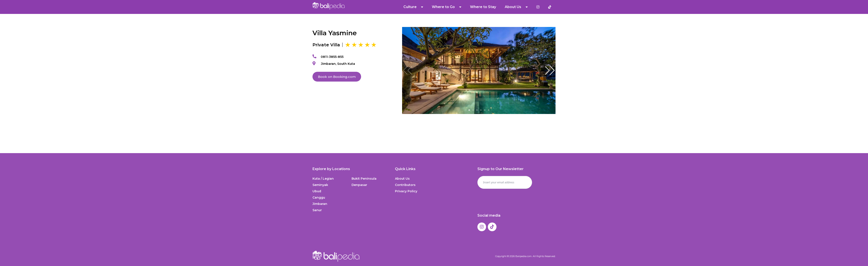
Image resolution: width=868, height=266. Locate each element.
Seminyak (320, 185)
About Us (516, 7)
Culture (413, 7)
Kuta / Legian (323, 179)
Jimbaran (320, 204)
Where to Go (447, 7)
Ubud (317, 191)
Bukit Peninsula (364, 179)
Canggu (319, 197)
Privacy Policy (406, 191)
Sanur (317, 210)
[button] (550, 70)
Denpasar (359, 185)
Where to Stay (483, 7)
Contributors (405, 185)
